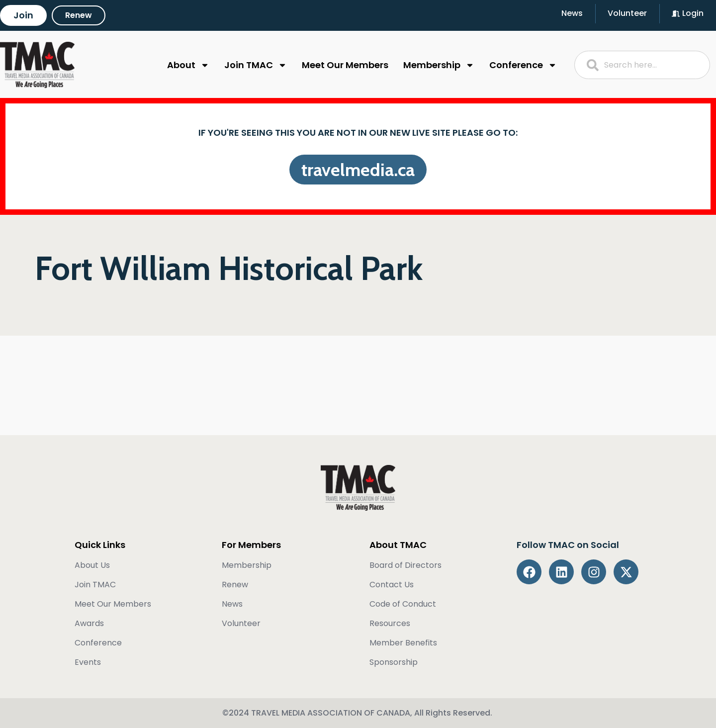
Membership (439, 65)
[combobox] (642, 65)
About (188, 65)
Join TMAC (256, 65)
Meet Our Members (345, 65)
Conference (523, 65)
